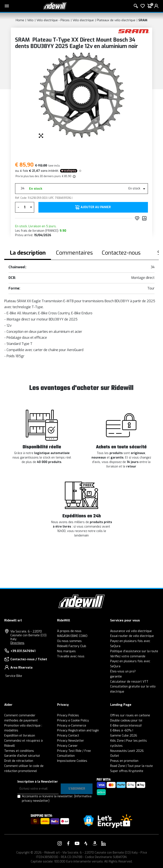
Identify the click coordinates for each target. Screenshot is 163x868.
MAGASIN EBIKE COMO (72, 636)
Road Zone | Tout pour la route (131, 766)
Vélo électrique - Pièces (53, 20)
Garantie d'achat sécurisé (22, 756)
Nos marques (66, 651)
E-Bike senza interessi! (126, 726)
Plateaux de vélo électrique (116, 20)
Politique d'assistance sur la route (134, 651)
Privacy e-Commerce (72, 726)
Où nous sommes (69, 641)
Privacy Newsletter (71, 741)
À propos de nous (69, 631)
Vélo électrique (83, 20)
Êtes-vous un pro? (123, 671)
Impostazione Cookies (72, 761)
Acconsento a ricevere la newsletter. (57, 799)
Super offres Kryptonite (127, 771)
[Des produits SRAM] (134, 31)
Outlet (115, 756)
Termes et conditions (19, 751)
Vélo (30, 20)
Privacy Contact (68, 736)
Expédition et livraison (20, 736)
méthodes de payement (21, 721)
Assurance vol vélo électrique (131, 631)
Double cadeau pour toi (126, 721)
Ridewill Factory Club (72, 646)
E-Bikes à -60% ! (122, 730)
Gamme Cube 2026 (124, 736)
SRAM (143, 20)
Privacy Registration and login (78, 730)
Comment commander (20, 715)
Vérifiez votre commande (128, 656)
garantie (116, 677)
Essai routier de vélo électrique (132, 636)
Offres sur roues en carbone (130, 715)
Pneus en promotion (124, 761)
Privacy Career (67, 746)
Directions (17, 643)
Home (20, 20)
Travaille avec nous (71, 656)
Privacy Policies (68, 715)
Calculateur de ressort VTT (129, 682)
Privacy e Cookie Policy (73, 721)
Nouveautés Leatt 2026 (127, 751)
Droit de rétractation (19, 761)
